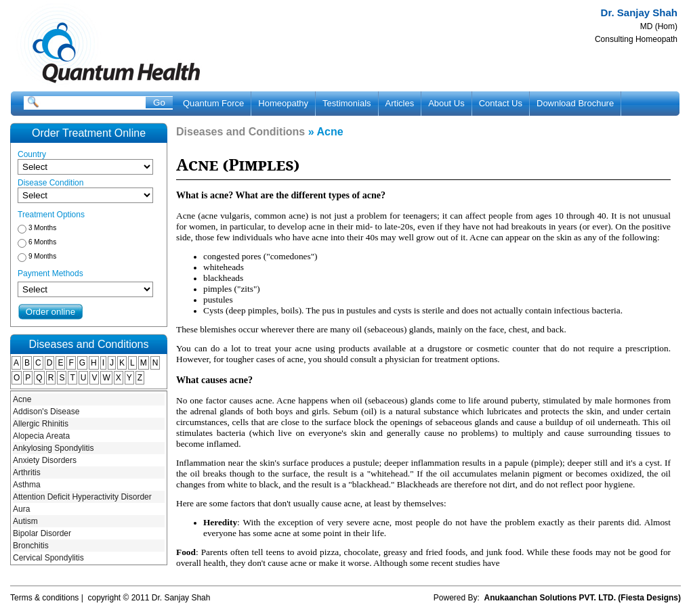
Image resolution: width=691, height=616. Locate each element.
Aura (21, 509)
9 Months (42, 256)
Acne (22, 399)
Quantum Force (213, 103)
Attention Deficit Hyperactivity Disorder (82, 497)
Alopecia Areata (41, 436)
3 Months (42, 228)
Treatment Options (51, 215)
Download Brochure (575, 103)
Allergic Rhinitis (41, 424)
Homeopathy (283, 103)
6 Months (42, 242)
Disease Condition (50, 183)
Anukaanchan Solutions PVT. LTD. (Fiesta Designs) (583, 598)
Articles (400, 103)
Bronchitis (31, 546)
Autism (25, 521)
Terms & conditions (44, 598)
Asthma (27, 485)
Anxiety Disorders (45, 460)
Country (32, 154)
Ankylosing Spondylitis (53, 448)
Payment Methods (50, 273)
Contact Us (501, 103)
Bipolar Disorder (42, 533)
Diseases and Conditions (240, 132)
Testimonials (347, 103)
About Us (446, 103)
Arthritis (27, 472)
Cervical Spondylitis (48, 558)
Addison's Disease (46, 412)
